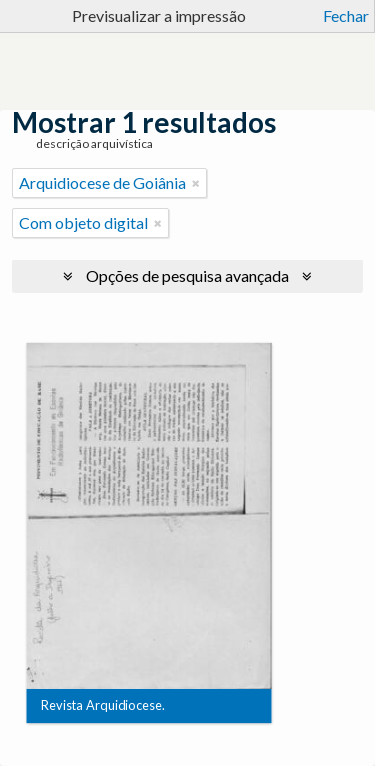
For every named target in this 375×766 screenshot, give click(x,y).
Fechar (346, 15)
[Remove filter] (196, 183)
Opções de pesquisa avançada (187, 275)
